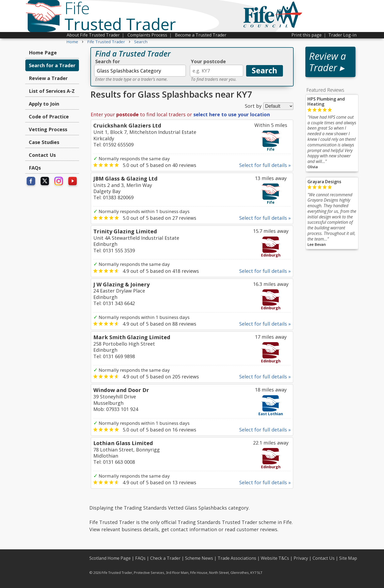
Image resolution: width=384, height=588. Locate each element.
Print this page (307, 35)
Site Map (348, 558)
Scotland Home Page (110, 558)
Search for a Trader (52, 65)
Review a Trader (48, 78)
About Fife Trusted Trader (93, 35)
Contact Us (42, 155)
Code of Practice (49, 117)
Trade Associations (237, 558)
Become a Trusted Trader (201, 35)
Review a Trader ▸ (327, 62)
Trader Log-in (342, 35)
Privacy (301, 558)
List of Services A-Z (52, 91)
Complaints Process (147, 35)
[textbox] (140, 71)
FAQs (35, 168)
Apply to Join (44, 104)
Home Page (43, 53)
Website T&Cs (275, 558)
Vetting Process (48, 129)
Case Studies (44, 142)
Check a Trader (165, 558)
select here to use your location (232, 114)
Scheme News (199, 558)
